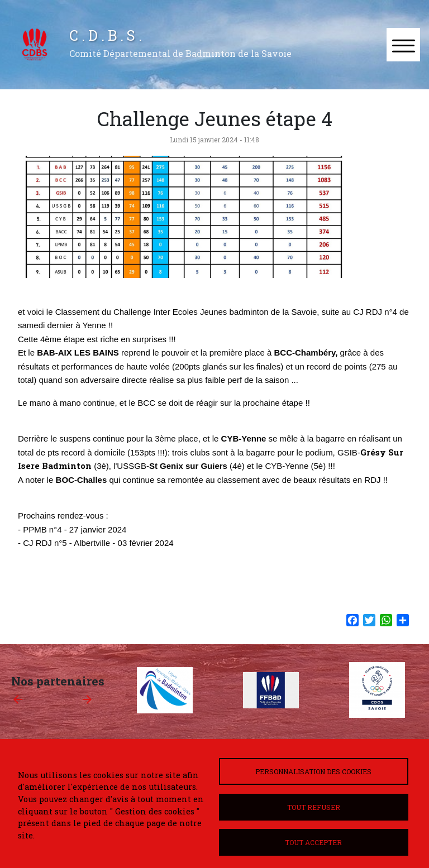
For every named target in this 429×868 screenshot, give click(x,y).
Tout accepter (313, 842)
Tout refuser (314, 807)
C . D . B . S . (106, 35)
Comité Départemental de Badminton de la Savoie (180, 53)
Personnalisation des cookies (313, 771)
